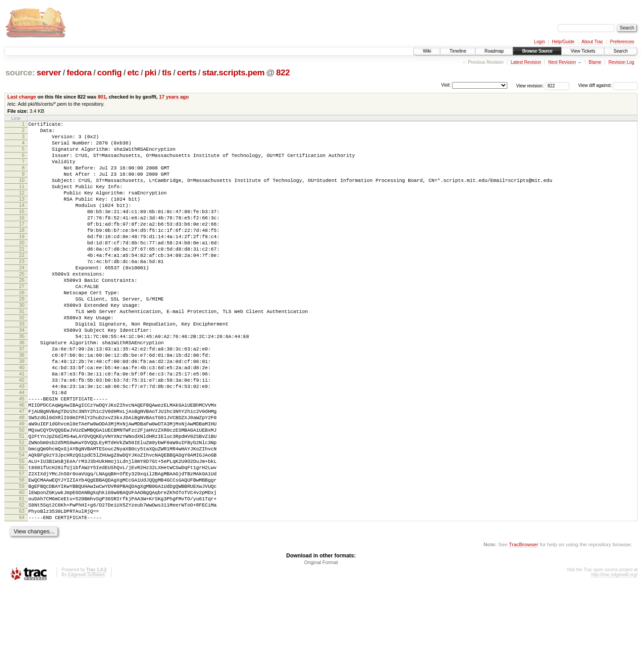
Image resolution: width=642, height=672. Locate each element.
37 (22, 397)
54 (22, 526)
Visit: (446, 85)
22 (22, 283)
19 (22, 260)
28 (22, 329)
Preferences (622, 42)
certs (187, 72)
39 (22, 412)
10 (22, 192)
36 (22, 389)
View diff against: (608, 85)
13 (22, 215)
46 (22, 465)
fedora (79, 72)
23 (22, 291)
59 (22, 564)
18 (22, 253)
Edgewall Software (86, 660)
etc (133, 72)
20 (22, 268)
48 (22, 480)
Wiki (427, 51)
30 (22, 344)
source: (20, 72)
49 (22, 488)
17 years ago (174, 97)
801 (102, 97)
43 (22, 442)
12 (22, 207)
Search (621, 51)
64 (22, 602)
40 (22, 420)
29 (22, 336)
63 (22, 594)
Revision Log (621, 62)
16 (22, 238)
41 (22, 427)
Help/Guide (563, 42)
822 (283, 72)
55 (22, 533)
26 (22, 313)
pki (150, 72)
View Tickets (583, 51)
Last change (22, 97)
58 (22, 556)
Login (539, 42)
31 (22, 351)
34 (22, 374)
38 (22, 404)
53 (22, 518)
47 (22, 473)
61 (22, 579)
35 (22, 382)
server (49, 72)
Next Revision (562, 62)
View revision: (530, 85)
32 (22, 359)
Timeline (458, 51)
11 (22, 200)
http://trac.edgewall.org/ (614, 660)
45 (22, 458)
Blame (595, 62)
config (109, 72)
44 (22, 450)
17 (22, 245)
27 (22, 321)
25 (22, 306)
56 (22, 541)
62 (22, 586)
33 (22, 367)
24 (22, 298)
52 (22, 511)
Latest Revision (526, 62)
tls (167, 72)
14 (22, 223)
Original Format (321, 648)
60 (22, 571)
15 (22, 230)
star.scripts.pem (233, 72)
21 (22, 276)
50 (22, 495)
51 (22, 503)
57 (22, 548)
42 (22, 435)
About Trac (592, 42)
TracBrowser (523, 630)
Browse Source (537, 51)
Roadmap (494, 51)
